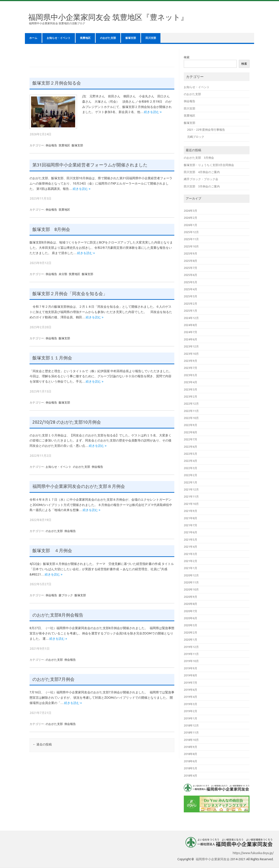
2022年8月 (191, 432)
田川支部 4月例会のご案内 (202, 172)
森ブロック (66, 595)
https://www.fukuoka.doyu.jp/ (253, 853)
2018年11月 (191, 732)
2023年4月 (191, 382)
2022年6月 (191, 447)
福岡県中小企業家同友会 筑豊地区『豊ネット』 (108, 17)
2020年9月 (191, 597)
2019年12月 (191, 647)
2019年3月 (191, 704)
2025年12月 (191, 232)
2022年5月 (191, 454)
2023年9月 (191, 361)
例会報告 (51, 145)
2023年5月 (191, 375)
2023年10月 (191, 354)
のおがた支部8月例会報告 (58, 615)
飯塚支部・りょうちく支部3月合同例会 (209, 165)
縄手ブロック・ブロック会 (201, 179)
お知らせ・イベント (59, 38)
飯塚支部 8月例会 (51, 229)
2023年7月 (191, 368)
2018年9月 (191, 747)
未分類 (63, 274)
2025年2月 (191, 304)
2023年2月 (191, 396)
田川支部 (151, 38)
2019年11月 (191, 654)
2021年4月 (191, 547)
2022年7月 (191, 439)
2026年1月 (191, 225)
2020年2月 (191, 632)
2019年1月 (191, 718)
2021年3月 (191, 554)
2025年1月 (191, 311)
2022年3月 (191, 468)
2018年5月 (191, 768)
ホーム (33, 38)
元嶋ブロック (196, 137)
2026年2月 (191, 218)
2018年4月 (191, 776)
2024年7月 (191, 332)
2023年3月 (191, 389)
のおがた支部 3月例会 (199, 158)
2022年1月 (191, 482)
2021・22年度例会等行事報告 (206, 130)
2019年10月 (191, 661)
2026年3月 (191, 211)
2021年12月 (191, 489)
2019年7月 (191, 683)
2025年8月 (191, 261)
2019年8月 (191, 675)
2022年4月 (191, 461)
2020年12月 (191, 575)
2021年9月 (191, 511)
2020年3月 (191, 625)
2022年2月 (191, 475)
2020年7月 (191, 611)
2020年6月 (191, 618)
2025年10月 (191, 246)
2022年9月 (191, 425)
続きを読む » (153, 112)
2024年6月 (191, 339)
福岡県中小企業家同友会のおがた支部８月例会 (79, 486)
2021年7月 (191, 525)
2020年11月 (191, 582)
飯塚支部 (131, 38)
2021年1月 (191, 568)
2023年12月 (191, 346)
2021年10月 (191, 504)
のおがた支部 (108, 38)
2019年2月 (191, 711)
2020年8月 (191, 604)
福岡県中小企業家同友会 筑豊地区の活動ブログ (57, 23)
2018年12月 (191, 725)
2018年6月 (191, 761)
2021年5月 (191, 540)
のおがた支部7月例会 (53, 679)
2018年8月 (191, 754)
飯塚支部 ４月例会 (52, 551)
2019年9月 (191, 668)
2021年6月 (191, 532)
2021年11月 (191, 496)
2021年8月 (191, 518)
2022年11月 (191, 411)
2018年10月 (191, 740)
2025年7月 (191, 268)
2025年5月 (191, 282)
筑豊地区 (85, 38)
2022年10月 (191, 418)
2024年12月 (191, 318)
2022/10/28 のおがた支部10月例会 (67, 422)
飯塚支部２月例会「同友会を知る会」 (70, 294)
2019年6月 (191, 690)
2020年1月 (191, 640)
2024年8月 (191, 325)
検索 (187, 57)
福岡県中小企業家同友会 (213, 859)
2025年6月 (191, 275)
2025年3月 (191, 296)
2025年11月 (191, 239)
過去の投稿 (42, 744)
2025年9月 (191, 253)
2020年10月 (191, 589)
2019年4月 (191, 697)
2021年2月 (191, 561)
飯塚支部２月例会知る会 (57, 83)
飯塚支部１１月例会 (52, 358)
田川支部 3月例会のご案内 (202, 186)
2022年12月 (191, 404)
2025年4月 (191, 289)
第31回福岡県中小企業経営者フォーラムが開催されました (90, 165)
